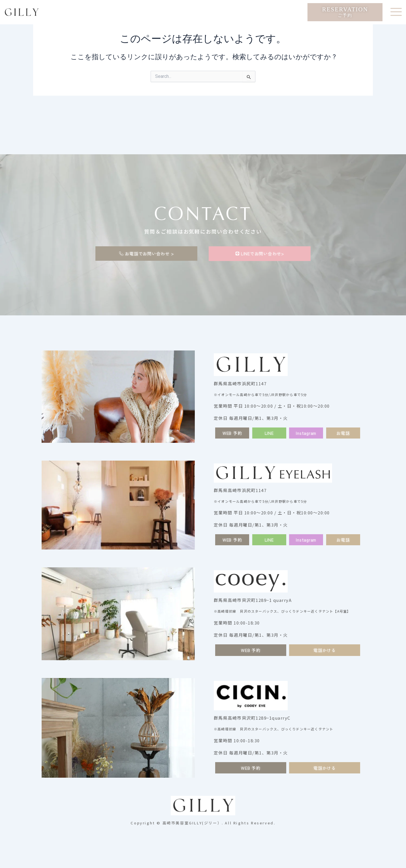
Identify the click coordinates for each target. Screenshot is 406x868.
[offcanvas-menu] (396, 12)
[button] (269, 433)
